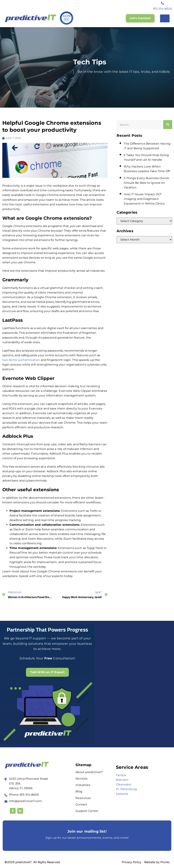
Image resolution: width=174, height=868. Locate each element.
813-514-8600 (163, 9)
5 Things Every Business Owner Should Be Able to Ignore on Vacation (147, 183)
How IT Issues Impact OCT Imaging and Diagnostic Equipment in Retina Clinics (144, 199)
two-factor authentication (21, 360)
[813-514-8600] (163, 3)
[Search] (168, 125)
